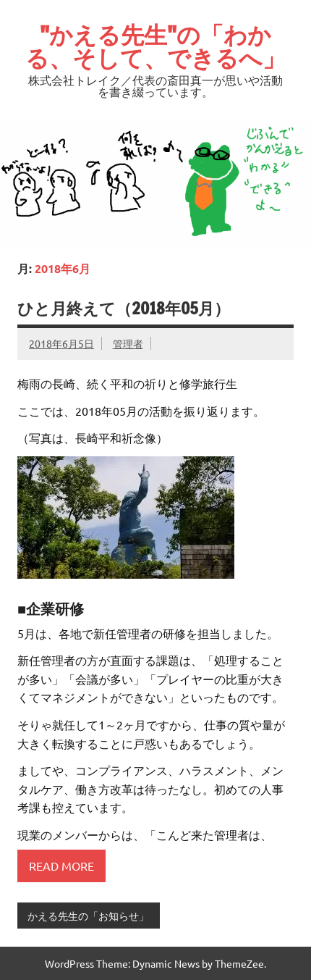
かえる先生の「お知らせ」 (88, 916)
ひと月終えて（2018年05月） (124, 308)
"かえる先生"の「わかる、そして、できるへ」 (155, 46)
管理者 (128, 343)
